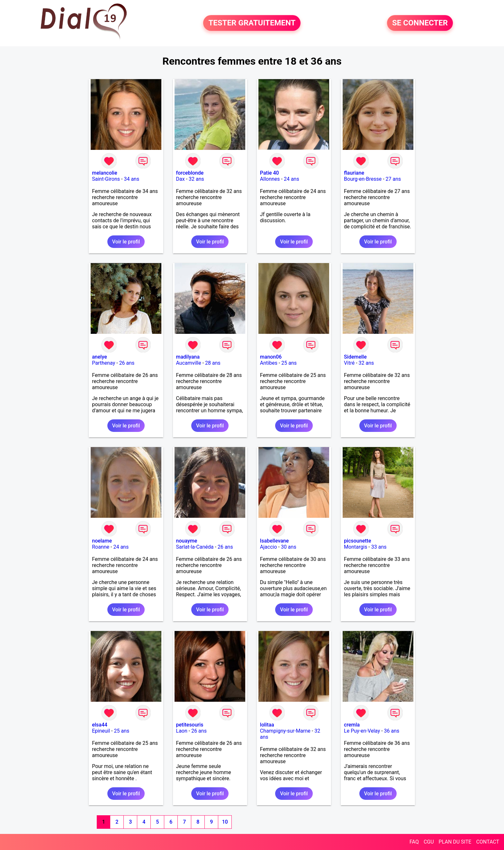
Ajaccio (269, 547)
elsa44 (100, 725)
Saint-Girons (106, 179)
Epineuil (101, 731)
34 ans (131, 179)
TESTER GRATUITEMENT (252, 23)
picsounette (357, 541)
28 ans (213, 363)
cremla (352, 725)
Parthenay (104, 363)
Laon (182, 731)
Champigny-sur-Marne (285, 731)
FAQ (414, 842)
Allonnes (270, 179)
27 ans (393, 179)
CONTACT (488, 842)
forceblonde (190, 173)
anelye (99, 357)
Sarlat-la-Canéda (195, 547)
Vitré (349, 363)
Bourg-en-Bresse (363, 179)
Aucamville (189, 363)
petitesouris (190, 725)
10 (225, 822)
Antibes (269, 363)
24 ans (292, 179)
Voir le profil (126, 242)
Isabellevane (274, 541)
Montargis (355, 547)
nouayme (187, 541)
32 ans (196, 179)
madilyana (188, 357)
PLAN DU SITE (455, 842)
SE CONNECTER (420, 23)
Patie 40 (270, 173)
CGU (429, 842)
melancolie (104, 173)
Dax (180, 179)
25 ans (289, 363)
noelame (102, 541)
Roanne (101, 547)
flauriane (354, 173)
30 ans (289, 547)
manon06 (271, 357)
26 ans (127, 363)
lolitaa (267, 725)
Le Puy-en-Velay (362, 731)
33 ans (379, 547)
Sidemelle (355, 357)
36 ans (392, 731)
